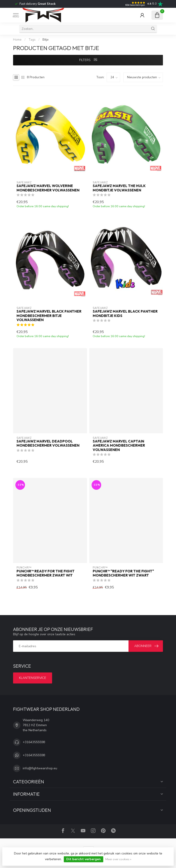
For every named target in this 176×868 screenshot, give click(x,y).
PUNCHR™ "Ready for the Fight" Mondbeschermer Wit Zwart (123, 573)
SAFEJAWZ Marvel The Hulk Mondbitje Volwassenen (119, 188)
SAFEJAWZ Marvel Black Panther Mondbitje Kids (125, 314)
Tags (32, 40)
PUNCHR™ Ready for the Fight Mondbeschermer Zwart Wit (46, 573)
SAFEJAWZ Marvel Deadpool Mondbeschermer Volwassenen (48, 443)
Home (17, 40)
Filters (88, 60)
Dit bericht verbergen (84, 859)
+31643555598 (34, 742)
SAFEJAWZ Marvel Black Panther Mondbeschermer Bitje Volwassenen (49, 316)
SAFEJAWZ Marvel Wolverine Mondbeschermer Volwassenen (48, 188)
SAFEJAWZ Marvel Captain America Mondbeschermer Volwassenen (119, 446)
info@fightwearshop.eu (40, 768)
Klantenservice (33, 678)
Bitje (46, 40)
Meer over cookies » (118, 859)
